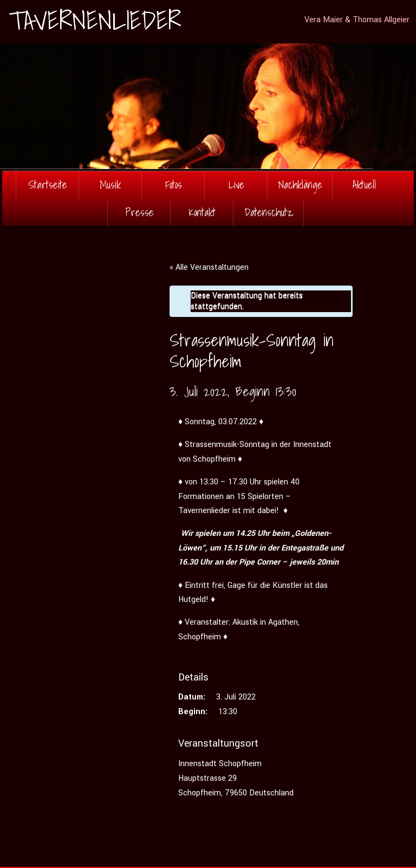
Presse (139, 212)
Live (236, 184)
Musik (110, 184)
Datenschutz (269, 212)
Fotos (174, 184)
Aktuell (364, 184)
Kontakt (202, 212)
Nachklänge (300, 184)
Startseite (48, 184)
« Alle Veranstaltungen (209, 267)
